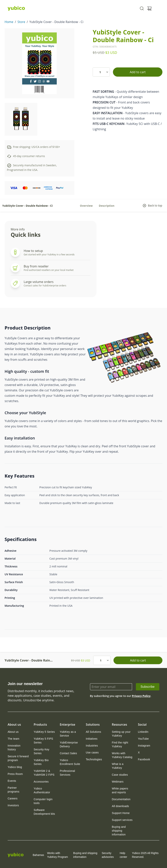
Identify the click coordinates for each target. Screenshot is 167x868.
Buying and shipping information (119, 831)
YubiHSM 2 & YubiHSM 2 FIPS (44, 773)
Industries (92, 746)
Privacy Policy (141, 696)
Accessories (41, 782)
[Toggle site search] (142, 8)
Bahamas (35, 855)
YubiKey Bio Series (41, 762)
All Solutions (93, 732)
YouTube (143, 739)
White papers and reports (120, 790)
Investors (13, 805)
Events (12, 781)
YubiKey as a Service (68, 734)
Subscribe (148, 687)
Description (107, 206)
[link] (148, 687)
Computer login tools (43, 801)
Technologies (94, 759)
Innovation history (14, 748)
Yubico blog (15, 767)
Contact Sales (68, 753)
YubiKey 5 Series (44, 732)
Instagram (144, 746)
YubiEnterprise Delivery (69, 744)
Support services (122, 820)
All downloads (120, 806)
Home (9, 22)
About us (13, 732)
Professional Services (67, 773)
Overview (86, 206)
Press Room (15, 774)
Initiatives (92, 739)
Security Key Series (41, 751)
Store (21, 22)
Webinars (118, 782)
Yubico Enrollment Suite (70, 762)
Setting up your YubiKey (121, 734)
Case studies (120, 775)
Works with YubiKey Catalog (122, 755)
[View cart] (149, 8)
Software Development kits (44, 812)
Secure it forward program (18, 758)
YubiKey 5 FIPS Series (43, 741)
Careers (13, 798)
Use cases (92, 752)
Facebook (144, 759)
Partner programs (13, 790)
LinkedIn (143, 732)
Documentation (121, 799)
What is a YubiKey (118, 766)
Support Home (121, 813)
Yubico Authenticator (42, 790)
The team (13, 739)
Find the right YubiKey (120, 744)
